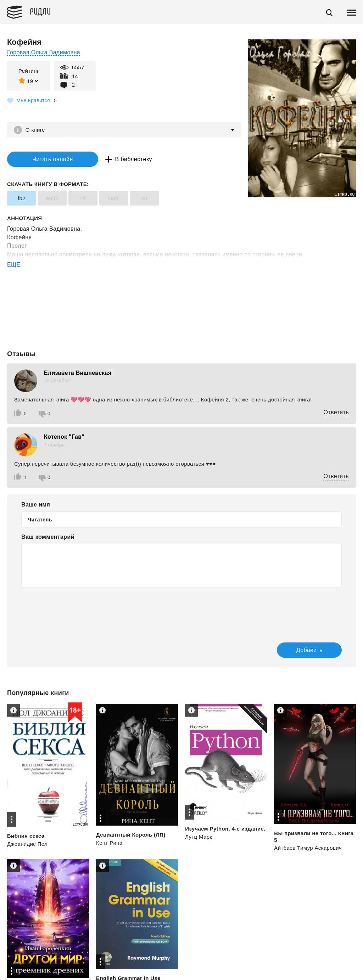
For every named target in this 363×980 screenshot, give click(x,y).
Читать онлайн (51, 159)
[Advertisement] (181, 298)
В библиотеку (131, 159)
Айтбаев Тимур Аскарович (308, 848)
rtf (83, 198)
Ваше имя (36, 505)
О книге (35, 130)
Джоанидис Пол (27, 844)
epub (52, 198)
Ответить (336, 412)
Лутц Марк (199, 837)
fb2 (22, 198)
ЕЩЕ (14, 265)
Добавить (309, 650)
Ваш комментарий (48, 537)
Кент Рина (109, 843)
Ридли (40, 11)
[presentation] (75, 610)
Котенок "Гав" (64, 437)
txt (144, 198)
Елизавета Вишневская (78, 373)
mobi (113, 198)
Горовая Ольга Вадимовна (44, 52)
